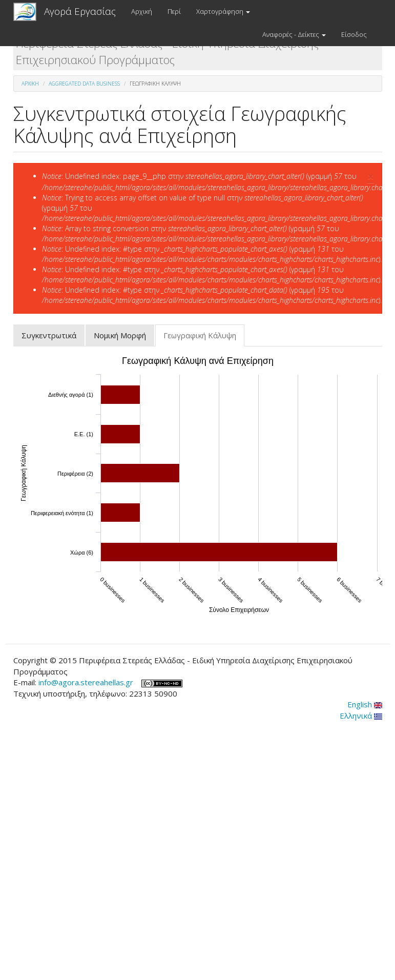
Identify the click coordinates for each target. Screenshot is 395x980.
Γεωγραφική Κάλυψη (204, 338)
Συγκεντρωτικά (49, 335)
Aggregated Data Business (84, 84)
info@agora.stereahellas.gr (86, 682)
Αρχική (142, 11)
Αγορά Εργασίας (80, 11)
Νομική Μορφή (120, 335)
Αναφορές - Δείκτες (294, 34)
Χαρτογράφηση (223, 11)
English (365, 704)
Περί (174, 11)
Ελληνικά (361, 716)
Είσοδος (354, 34)
